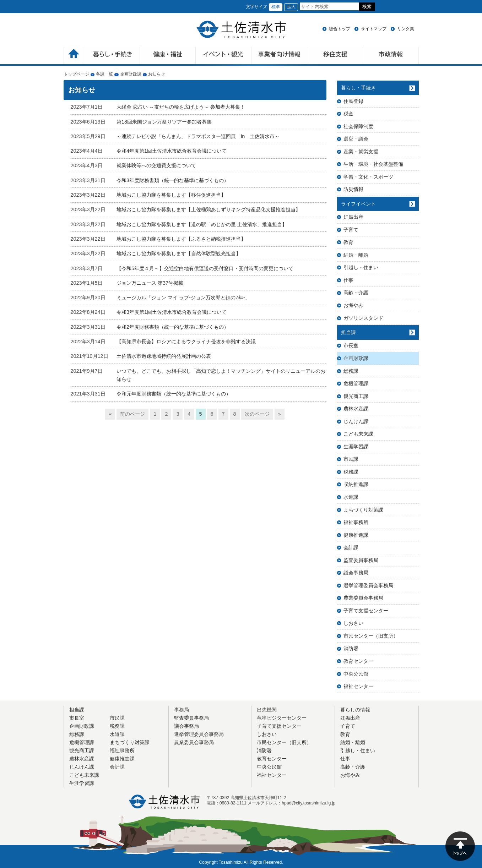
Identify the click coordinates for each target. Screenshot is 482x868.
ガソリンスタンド (363, 318)
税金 (348, 114)
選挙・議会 (356, 139)
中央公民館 (356, 674)
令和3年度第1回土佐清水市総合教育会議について (172, 312)
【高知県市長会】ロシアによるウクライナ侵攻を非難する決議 (186, 342)
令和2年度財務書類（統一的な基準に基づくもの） (173, 327)
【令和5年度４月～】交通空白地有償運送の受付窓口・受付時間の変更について (205, 268)
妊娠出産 (353, 217)
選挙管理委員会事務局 (368, 585)
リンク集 (406, 29)
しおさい (353, 623)
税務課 (351, 472)
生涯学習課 (356, 447)
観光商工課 (356, 396)
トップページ (76, 74)
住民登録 (353, 101)
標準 (276, 7)
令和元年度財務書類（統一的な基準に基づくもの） (174, 394)
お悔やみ (353, 305)
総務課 (351, 371)
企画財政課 (131, 74)
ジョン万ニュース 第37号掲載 (150, 283)
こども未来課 (358, 434)
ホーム (74, 56)
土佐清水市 (241, 29)
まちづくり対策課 (363, 510)
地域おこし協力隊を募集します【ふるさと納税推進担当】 (181, 239)
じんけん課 (356, 421)
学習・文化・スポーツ (368, 177)
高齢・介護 (356, 293)
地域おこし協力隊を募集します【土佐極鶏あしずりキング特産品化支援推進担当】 (208, 209)
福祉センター (358, 686)
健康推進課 (356, 535)
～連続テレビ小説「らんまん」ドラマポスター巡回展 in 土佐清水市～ (198, 136)
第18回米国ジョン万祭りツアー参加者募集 (164, 122)
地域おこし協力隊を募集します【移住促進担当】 (171, 195)
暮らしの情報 (355, 710)
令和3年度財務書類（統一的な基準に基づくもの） (173, 180)
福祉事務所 (356, 522)
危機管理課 (356, 383)
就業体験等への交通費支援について (156, 165)
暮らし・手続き (358, 88)
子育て (351, 230)
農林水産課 (356, 409)
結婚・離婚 (356, 255)
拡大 (291, 7)
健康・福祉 (168, 56)
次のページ (257, 414)
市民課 (351, 459)
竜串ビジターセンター (282, 718)
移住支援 (335, 56)
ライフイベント (358, 204)
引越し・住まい (361, 267)
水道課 (351, 497)
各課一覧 (104, 74)
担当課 (348, 332)
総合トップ (340, 29)
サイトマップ (374, 29)
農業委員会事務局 (363, 598)
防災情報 (353, 189)
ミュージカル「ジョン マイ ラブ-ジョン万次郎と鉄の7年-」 (183, 297)
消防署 (351, 649)
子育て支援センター (366, 611)
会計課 (351, 547)
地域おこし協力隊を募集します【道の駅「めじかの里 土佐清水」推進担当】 (202, 224)
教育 (348, 242)
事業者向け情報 (279, 56)
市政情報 (391, 56)
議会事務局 (356, 573)
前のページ (132, 414)
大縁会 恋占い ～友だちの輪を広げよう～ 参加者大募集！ (181, 107)
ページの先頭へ (460, 846)
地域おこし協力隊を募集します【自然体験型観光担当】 (179, 253)
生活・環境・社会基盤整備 (373, 164)
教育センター (358, 661)
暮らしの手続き (112, 56)
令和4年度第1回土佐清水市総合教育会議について (172, 151)
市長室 (351, 345)
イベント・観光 (224, 56)
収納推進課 (356, 484)
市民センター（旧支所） (371, 636)
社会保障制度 (358, 126)
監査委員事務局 (361, 560)
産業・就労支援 (361, 152)
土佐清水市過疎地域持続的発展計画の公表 (164, 356)
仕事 (348, 280)
